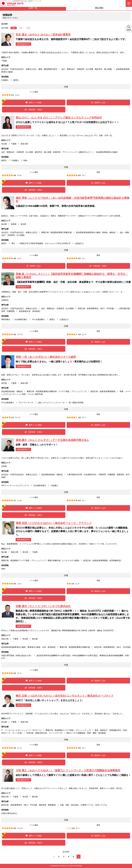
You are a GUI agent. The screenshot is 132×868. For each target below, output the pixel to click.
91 (19, 584)
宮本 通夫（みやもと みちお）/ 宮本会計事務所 (43, 35)
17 (84, 418)
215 (20, 334)
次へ (79, 857)
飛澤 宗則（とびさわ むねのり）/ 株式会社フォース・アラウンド (54, 523)
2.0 (73, 584)
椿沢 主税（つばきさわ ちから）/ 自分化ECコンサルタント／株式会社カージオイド (65, 696)
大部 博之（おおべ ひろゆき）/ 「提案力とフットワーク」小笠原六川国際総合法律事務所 (68, 770)
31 (84, 334)
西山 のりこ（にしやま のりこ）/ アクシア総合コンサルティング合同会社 (59, 118)
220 (20, 828)
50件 (28, 28)
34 (19, 748)
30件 (21, 28)
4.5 (79, 418)
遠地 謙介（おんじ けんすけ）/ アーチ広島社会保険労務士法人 (52, 440)
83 (19, 175)
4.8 (15, 258)
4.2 (13, 95)
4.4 (79, 334)
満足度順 (99, 8)
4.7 (15, 500)
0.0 (73, 828)
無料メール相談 (34, 102)
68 (19, 500)
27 (19, 258)
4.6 (15, 748)
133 (18, 418)
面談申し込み (98, 102)
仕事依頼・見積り (34, 110)
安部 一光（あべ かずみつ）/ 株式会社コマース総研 (46, 357)
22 (17, 95)
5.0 (15, 175)
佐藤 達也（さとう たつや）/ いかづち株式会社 (43, 606)
